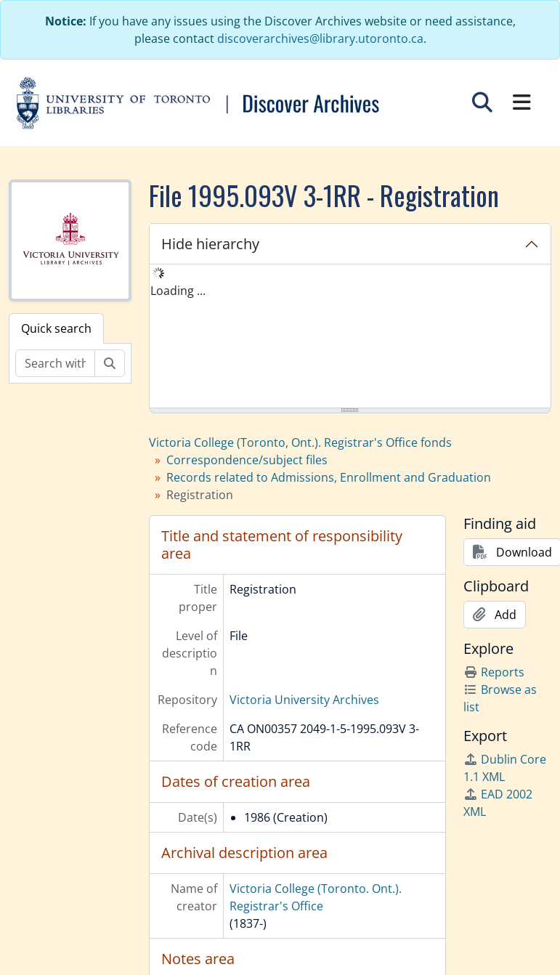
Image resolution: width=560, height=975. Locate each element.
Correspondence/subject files (247, 460)
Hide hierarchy (210, 244)
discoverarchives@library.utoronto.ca (320, 39)
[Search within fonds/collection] (55, 363)
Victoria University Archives (304, 700)
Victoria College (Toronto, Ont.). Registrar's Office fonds (300, 442)
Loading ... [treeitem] (178, 291)
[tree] (350, 337)
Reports (494, 672)
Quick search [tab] (56, 328)
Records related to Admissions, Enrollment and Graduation (329, 477)
